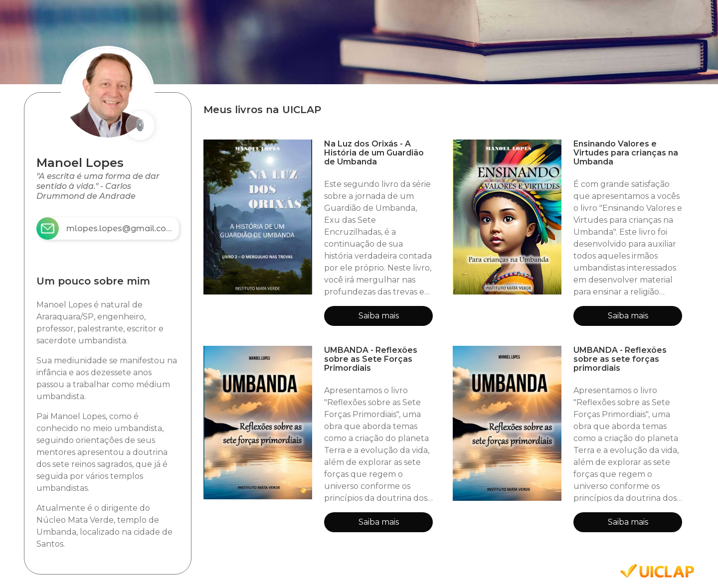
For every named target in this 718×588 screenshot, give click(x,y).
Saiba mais (379, 316)
